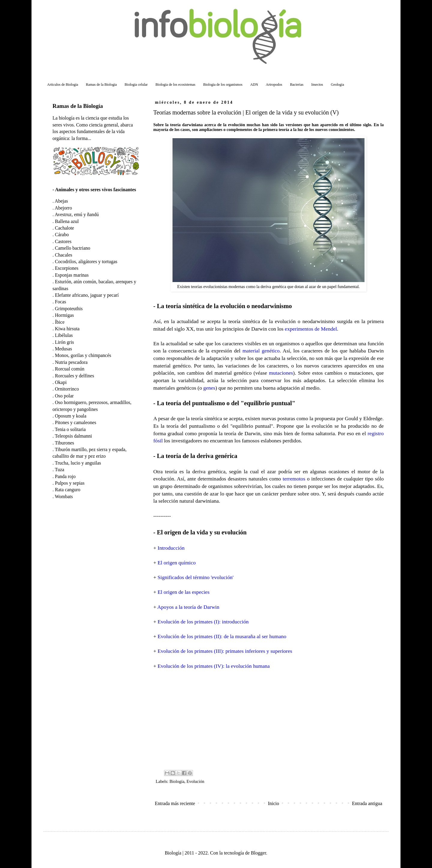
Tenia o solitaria (70, 429)
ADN (254, 85)
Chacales (64, 255)
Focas (60, 302)
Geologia (337, 85)
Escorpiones (67, 268)
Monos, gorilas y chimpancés (83, 355)
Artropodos (274, 85)
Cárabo (62, 235)
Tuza (60, 470)
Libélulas (64, 335)
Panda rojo (65, 476)
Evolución (195, 781)
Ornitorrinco (67, 389)
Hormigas (64, 315)
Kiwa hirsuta (67, 329)
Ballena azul (67, 221)
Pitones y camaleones (76, 422)
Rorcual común (70, 369)
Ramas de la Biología (78, 106)
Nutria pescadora (71, 362)
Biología (177, 781)
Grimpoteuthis (69, 309)
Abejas (61, 201)
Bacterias (297, 85)
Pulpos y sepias (70, 483)
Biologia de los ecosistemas (175, 85)
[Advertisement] (268, 719)
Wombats (64, 496)
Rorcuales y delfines (75, 376)
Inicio (273, 803)
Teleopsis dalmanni (73, 436)
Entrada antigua (367, 803)
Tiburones (64, 443)
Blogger (258, 853)
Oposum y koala (71, 416)
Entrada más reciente (175, 803)
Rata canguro (68, 490)
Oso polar (64, 396)
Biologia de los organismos (223, 85)
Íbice (60, 322)
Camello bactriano (73, 248)
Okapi (61, 382)
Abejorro (63, 208)
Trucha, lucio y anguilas (78, 463)
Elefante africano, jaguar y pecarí (87, 295)
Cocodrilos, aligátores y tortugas (86, 262)
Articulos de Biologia (63, 85)
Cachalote (64, 228)
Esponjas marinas (72, 275)
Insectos (317, 85)
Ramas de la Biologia (101, 85)
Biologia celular (136, 85)
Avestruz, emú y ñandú (77, 214)
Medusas (63, 349)
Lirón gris (64, 342)
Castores (63, 241)
